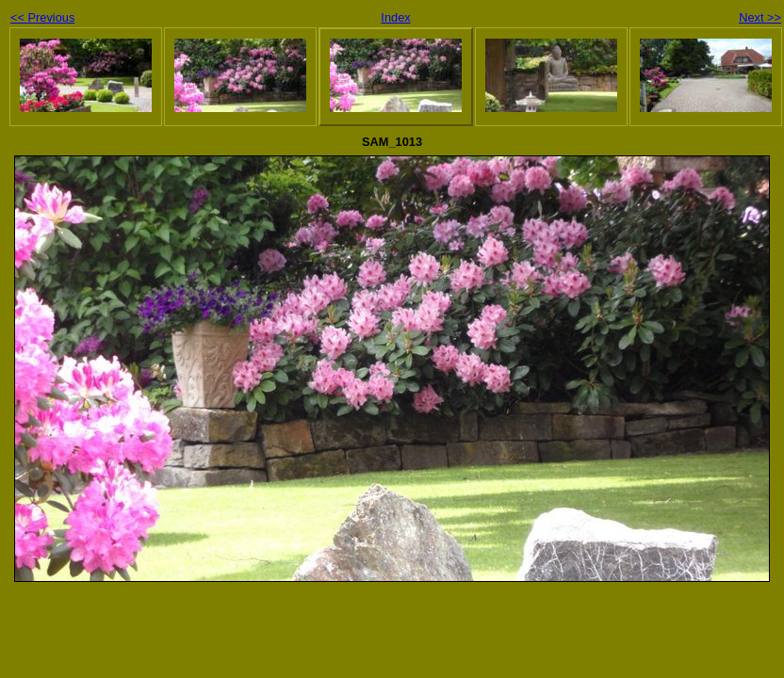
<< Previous (42, 17)
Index (395, 17)
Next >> (760, 17)
